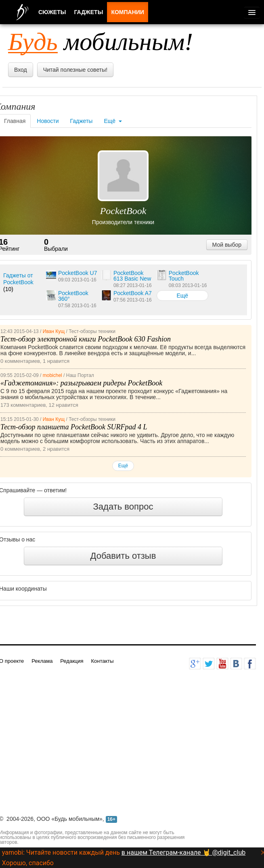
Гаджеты (82, 121)
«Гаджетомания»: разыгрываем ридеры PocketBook (81, 383)
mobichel (52, 375)
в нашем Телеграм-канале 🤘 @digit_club (183, 852)
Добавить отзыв (123, 556)
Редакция (72, 661)
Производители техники (123, 222)
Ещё (113, 121)
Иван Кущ (54, 331)
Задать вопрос (123, 507)
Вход (21, 70)
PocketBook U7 (78, 273)
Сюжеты (52, 12)
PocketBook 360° (73, 296)
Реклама (42, 661)
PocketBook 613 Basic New (132, 276)
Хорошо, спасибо (28, 863)
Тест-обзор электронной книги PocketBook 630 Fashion (86, 339)
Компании (128, 12)
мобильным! (101, 42)
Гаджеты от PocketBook (18, 279)
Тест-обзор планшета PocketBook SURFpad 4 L (74, 427)
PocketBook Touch (184, 276)
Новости (48, 121)
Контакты (102, 661)
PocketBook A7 (133, 293)
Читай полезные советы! (75, 70)
